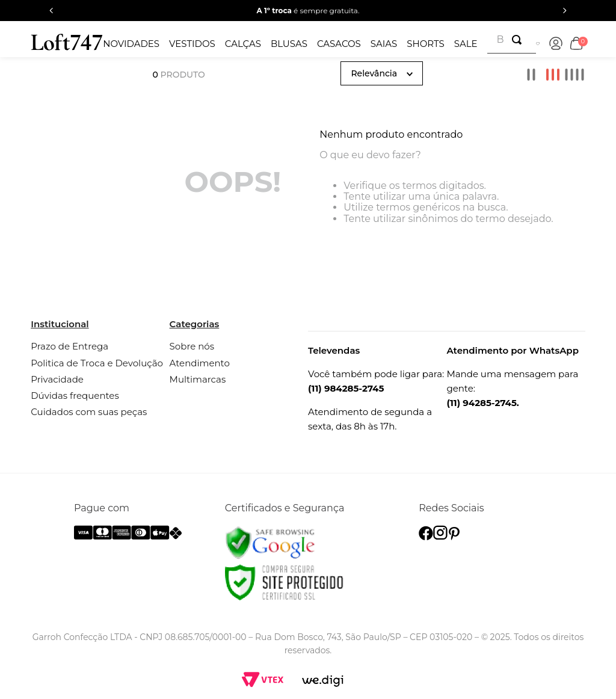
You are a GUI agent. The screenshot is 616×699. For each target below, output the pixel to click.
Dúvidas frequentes (75, 396)
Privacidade (57, 379)
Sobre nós (192, 346)
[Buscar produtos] (519, 40)
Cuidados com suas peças (89, 412)
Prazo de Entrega (69, 346)
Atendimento (200, 363)
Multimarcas (198, 379)
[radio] (531, 75)
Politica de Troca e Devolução (97, 363)
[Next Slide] (565, 11)
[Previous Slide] (51, 11)
